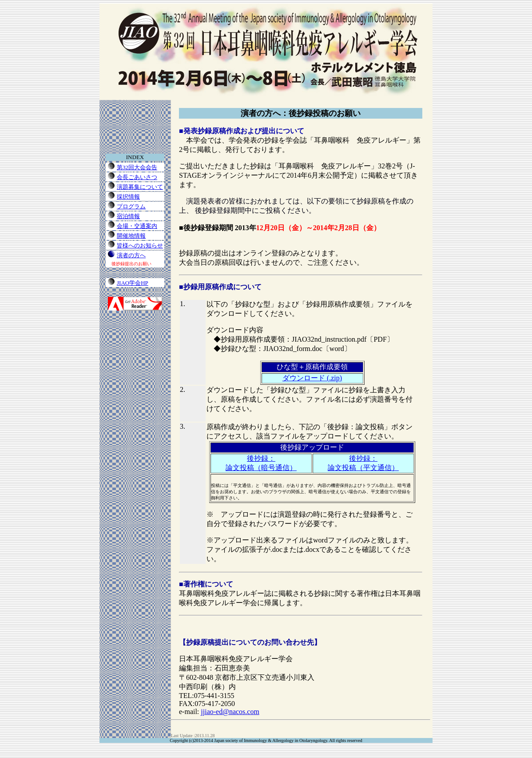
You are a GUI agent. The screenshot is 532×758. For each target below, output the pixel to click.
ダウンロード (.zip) (312, 378)
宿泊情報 (128, 216)
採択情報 (128, 197)
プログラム (131, 206)
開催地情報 (131, 236)
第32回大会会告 (137, 167)
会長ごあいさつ (137, 177)
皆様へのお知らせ (140, 245)
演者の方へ (131, 255)
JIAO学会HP (133, 283)
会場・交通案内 (137, 226)
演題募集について (140, 187)
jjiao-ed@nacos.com (230, 712)
